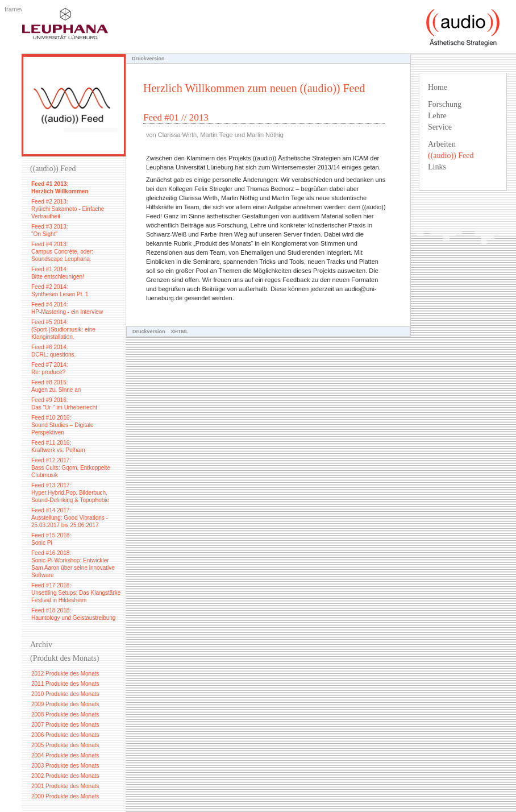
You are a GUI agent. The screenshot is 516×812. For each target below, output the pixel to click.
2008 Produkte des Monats (65, 714)
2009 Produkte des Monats (65, 704)
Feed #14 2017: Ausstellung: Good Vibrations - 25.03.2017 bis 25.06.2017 (70, 518)
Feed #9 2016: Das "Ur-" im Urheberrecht (64, 404)
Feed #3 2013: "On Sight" (50, 230)
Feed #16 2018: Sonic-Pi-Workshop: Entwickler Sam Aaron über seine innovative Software (73, 564)
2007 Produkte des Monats (65, 725)
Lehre (437, 116)
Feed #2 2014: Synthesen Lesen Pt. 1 (60, 291)
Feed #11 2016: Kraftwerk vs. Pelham (58, 446)
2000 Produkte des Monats (65, 796)
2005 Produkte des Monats (65, 745)
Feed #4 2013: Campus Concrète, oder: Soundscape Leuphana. (62, 252)
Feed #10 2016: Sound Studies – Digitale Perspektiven (63, 425)
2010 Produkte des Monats (65, 694)
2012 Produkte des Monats (65, 674)
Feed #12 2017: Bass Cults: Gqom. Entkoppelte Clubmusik (71, 468)
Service (440, 127)
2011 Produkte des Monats (65, 684)
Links (437, 167)
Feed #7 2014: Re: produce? (50, 368)
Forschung (445, 104)
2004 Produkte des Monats (65, 755)
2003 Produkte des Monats (65, 766)
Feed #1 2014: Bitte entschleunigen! (58, 273)
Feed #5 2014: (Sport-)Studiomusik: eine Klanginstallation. (63, 330)
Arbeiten (442, 144)
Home (438, 87)
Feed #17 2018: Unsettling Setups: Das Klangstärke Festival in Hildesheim (76, 593)
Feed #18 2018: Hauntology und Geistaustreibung (73, 614)
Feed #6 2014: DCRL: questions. (53, 351)
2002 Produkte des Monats (65, 776)
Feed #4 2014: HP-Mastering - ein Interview (67, 308)
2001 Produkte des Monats (65, 786)
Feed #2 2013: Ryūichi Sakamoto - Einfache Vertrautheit (68, 209)
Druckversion (149, 332)
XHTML (180, 332)
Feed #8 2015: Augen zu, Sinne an (56, 386)
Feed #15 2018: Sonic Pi (51, 539)
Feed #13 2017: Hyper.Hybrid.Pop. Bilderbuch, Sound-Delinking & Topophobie (70, 493)
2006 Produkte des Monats (65, 735)
